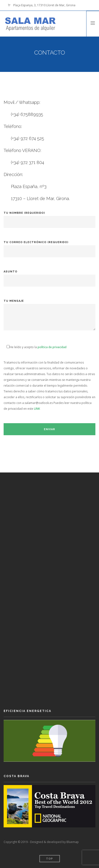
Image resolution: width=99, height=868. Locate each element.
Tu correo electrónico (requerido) (49, 247)
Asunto (49, 276)
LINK (37, 409)
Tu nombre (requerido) (49, 217)
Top (49, 859)
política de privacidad (52, 347)
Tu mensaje (49, 318)
